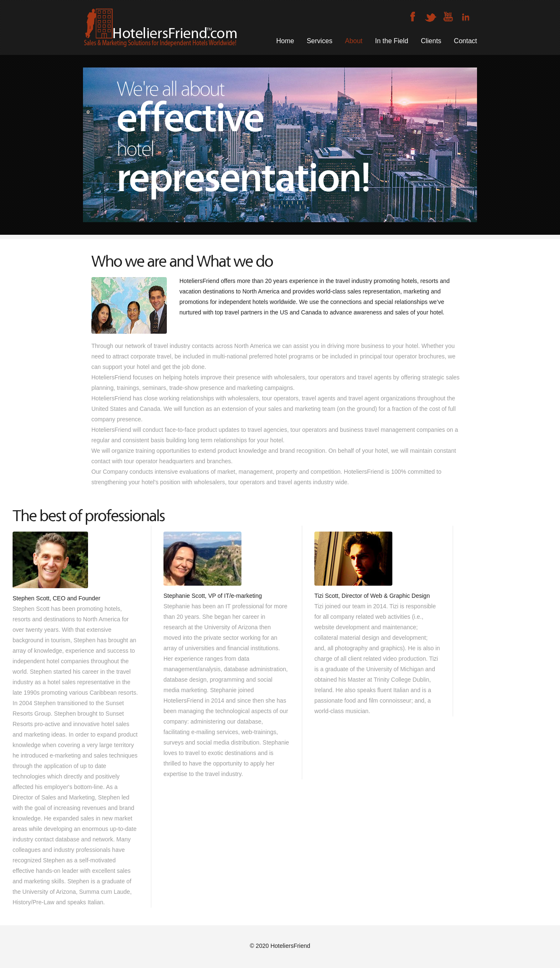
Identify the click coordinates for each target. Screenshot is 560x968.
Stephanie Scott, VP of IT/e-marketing (213, 596)
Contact (465, 41)
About (354, 41)
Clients (431, 41)
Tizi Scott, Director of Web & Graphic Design (372, 596)
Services (320, 41)
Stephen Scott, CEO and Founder (56, 598)
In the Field (392, 41)
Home (285, 41)
